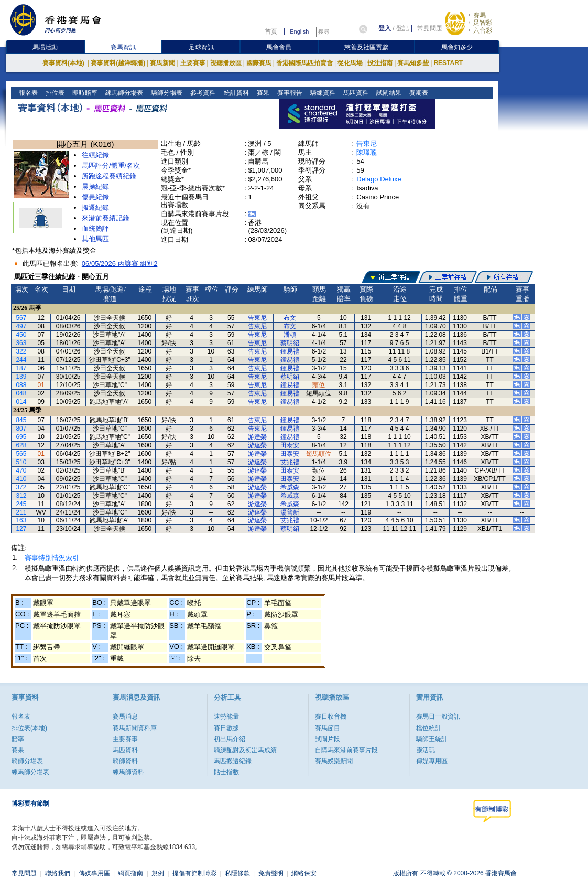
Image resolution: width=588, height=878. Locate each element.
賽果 (262, 93)
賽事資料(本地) (64, 63)
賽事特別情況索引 (52, 558)
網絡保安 (304, 873)
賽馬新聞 (162, 63)
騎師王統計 (432, 739)
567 (21, 318)
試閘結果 (388, 93)
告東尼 (367, 143)
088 (21, 385)
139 (21, 377)
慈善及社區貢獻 (366, 47)
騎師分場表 (166, 93)
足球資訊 (201, 47)
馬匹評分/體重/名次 (111, 165)
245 (21, 504)
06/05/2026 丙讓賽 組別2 (120, 264)
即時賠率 (84, 93)
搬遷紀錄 (95, 207)
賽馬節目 (328, 728)
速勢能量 (226, 716)
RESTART (448, 63)
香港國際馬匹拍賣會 (304, 63)
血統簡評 (95, 228)
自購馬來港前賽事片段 (346, 750)
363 (21, 343)
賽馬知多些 (413, 63)
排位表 (54, 93)
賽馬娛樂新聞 (334, 761)
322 (21, 351)
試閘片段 (328, 739)
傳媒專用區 (432, 761)
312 (21, 496)
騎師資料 (125, 761)
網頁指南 (130, 873)
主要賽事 (193, 63)
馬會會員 (279, 47)
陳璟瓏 (367, 152)
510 (21, 462)
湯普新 (290, 512)
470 (21, 470)
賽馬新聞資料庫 (135, 728)
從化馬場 (350, 63)
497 (21, 326)
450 (21, 335)
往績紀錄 (95, 155)
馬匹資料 (355, 93)
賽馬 (480, 15)
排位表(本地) (29, 728)
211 (21, 512)
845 (21, 420)
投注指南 (380, 63)
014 (21, 402)
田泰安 (290, 445)
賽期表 (417, 93)
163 (21, 520)
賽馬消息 (125, 716)
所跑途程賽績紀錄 (109, 176)
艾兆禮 (290, 462)
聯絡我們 (58, 873)
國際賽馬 (259, 63)
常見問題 (430, 28)
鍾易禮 (290, 351)
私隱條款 (237, 873)
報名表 (28, 93)
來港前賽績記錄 (106, 218)
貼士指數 (226, 772)
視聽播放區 (226, 63)
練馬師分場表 (123, 93)
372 (21, 487)
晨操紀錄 (95, 186)
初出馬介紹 (230, 739)
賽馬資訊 (123, 47)
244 (21, 360)
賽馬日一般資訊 (438, 716)
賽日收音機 (331, 716)
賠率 (18, 739)
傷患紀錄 (95, 197)
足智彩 (483, 23)
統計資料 (235, 93)
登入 (385, 28)
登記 (402, 28)
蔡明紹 (290, 343)
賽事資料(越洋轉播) (118, 63)
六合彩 (483, 30)
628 (21, 445)
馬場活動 (45, 47)
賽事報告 (288, 93)
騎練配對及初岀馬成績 (245, 750)
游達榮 (257, 437)
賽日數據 (226, 728)
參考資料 (202, 93)
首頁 (271, 31)
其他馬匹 (95, 239)
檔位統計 (429, 728)
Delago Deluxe (379, 179)
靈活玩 (426, 750)
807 (21, 429)
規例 (158, 873)
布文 (290, 318)
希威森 (290, 487)
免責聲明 (271, 873)
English (299, 31)
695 (21, 437)
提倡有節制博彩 (194, 873)
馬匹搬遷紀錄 (233, 761)
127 (21, 529)
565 (21, 454)
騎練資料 (322, 93)
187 (21, 368)
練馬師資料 (128, 772)
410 (21, 479)
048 (21, 393)
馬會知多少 (457, 47)
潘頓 (290, 335)
